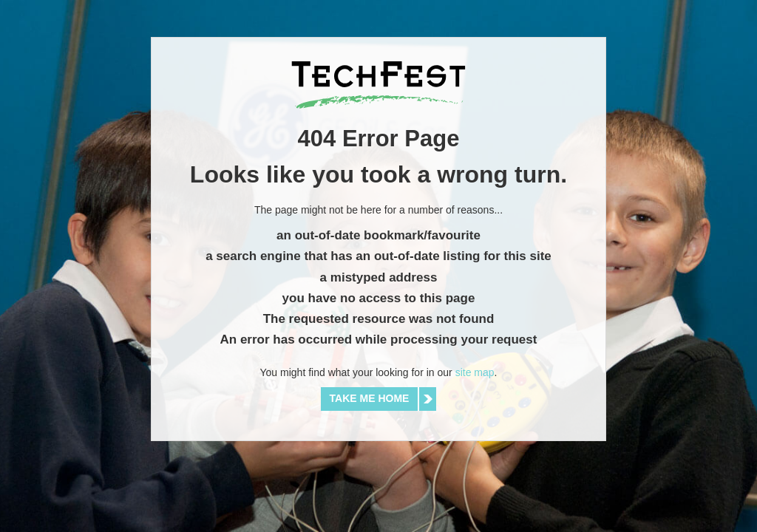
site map (475, 372)
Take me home (370, 398)
